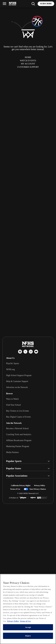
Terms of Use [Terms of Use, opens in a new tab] (25, 621)
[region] (28, 609)
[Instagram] (31, 352)
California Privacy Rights (21, 485)
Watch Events (28, 61)
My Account (28, 64)
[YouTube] (36, 352)
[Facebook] (20, 352)
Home (28, 57)
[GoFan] (42, 498)
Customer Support (28, 67)
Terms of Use (15, 489)
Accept (28, 627)
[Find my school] (33, 4)
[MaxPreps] (33, 498)
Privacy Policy (40, 485)
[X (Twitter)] (25, 352)
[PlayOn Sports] (23, 498)
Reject (28, 636)
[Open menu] (4, 4)
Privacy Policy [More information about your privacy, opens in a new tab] (13, 621)
